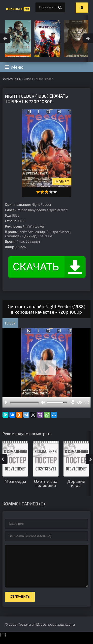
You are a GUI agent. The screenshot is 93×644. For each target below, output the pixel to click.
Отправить (20, 604)
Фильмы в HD (12, 79)
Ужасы (28, 79)
